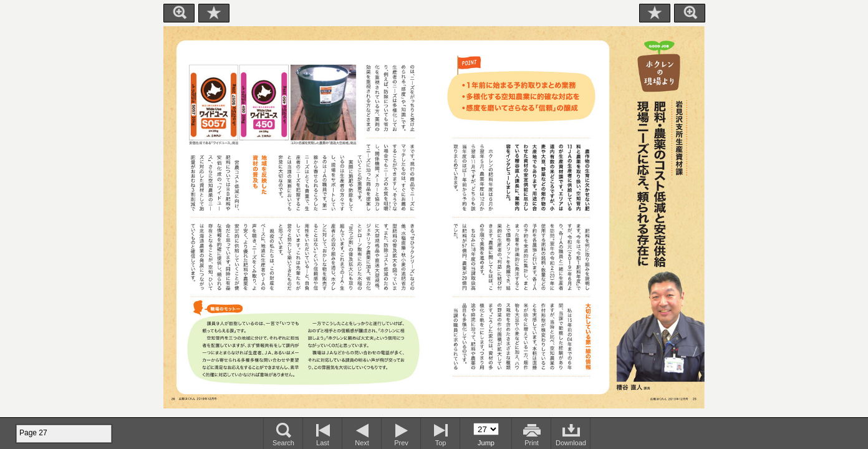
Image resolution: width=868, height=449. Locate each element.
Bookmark (214, 13)
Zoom (179, 13)
